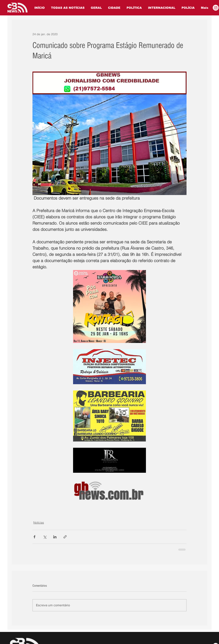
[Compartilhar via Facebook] (34, 537)
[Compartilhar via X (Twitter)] (45, 537)
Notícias (39, 523)
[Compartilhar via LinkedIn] (55, 537)
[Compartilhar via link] (65, 537)
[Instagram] (216, 8)
